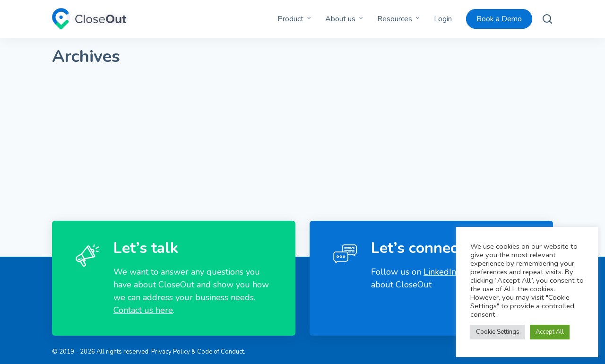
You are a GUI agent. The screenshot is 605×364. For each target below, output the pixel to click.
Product (290, 19)
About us (340, 19)
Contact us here (143, 310)
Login (443, 19)
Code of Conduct (220, 352)
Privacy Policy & (173, 352)
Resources (395, 19)
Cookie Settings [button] (498, 332)
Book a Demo (499, 19)
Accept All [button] (550, 332)
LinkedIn (440, 272)
